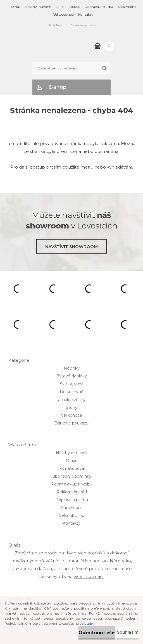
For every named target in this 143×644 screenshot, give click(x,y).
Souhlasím (128, 632)
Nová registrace (83, 25)
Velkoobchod (64, 14)
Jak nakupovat (68, 7)
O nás (16, 7)
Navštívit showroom (71, 247)
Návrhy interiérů (38, 7)
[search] (104, 68)
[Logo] (38, 46)
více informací (89, 576)
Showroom (127, 7)
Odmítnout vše (97, 633)
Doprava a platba (99, 7)
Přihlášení (57, 25)
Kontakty (86, 14)
